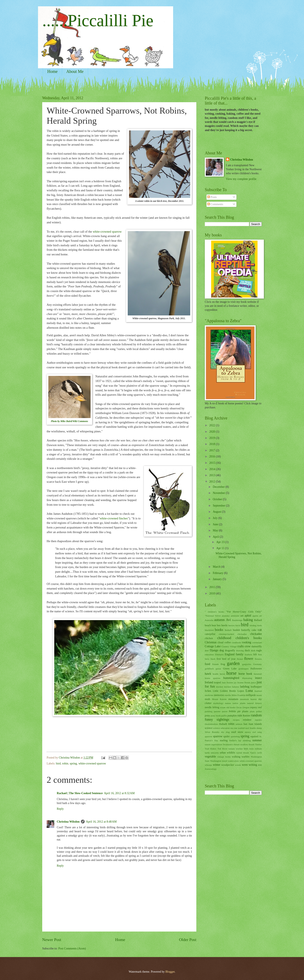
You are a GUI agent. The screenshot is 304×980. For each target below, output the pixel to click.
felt (255, 654)
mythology (218, 703)
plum (252, 711)
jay (235, 682)
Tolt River (222, 749)
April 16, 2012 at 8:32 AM (119, 793)
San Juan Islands (253, 724)
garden (233, 663)
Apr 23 (221, 542)
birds (259, 625)
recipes (236, 720)
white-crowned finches (114, 518)
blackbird (209, 630)
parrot (225, 711)
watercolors (233, 761)
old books (231, 707)
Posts (212, 197)
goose (218, 669)
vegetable (210, 757)
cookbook (236, 642)
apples (255, 616)
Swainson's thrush (231, 744)
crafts (241, 646)
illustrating (247, 678)
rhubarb (223, 724)
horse (232, 673)
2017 (212, 450)
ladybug (245, 687)
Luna (249, 691)
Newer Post (52, 940)
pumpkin (232, 716)
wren (245, 765)
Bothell (228, 630)
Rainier (247, 716)
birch (238, 625)
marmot (258, 691)
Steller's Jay (235, 740)
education (209, 654)
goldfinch (209, 669)
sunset (208, 744)
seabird (241, 728)
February (218, 573)
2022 (212, 425)
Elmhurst (219, 654)
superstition (217, 744)
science (209, 728)
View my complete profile (241, 179)
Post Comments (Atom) (72, 948)
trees (252, 749)
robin (65, 763)
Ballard (258, 620)
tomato (232, 749)
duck (247, 650)
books (219, 630)
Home (52, 71)
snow (240, 732)
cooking (246, 642)
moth (208, 699)
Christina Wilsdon (68, 822)
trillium (258, 749)
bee (219, 625)
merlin (228, 695)
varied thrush (243, 753)
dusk (253, 650)
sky (223, 732)
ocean (223, 707)
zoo (260, 765)
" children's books (214, 612)
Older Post (188, 940)
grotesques (244, 669)
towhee (239, 749)
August (217, 512)
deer (207, 650)
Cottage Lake (213, 646)
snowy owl (250, 732)
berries (232, 625)
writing (253, 765)
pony (207, 716)
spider (227, 736)
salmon (239, 724)
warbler (246, 757)
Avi (228, 620)
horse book (245, 674)
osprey (254, 707)
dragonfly (230, 650)
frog (223, 664)
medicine (209, 695)
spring (73, 763)
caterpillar (210, 634)
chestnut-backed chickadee (233, 634)
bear (214, 625)
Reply (60, 809)
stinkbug (247, 740)
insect (258, 678)
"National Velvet (213, 616)
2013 (212, 475)
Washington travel (219, 761)
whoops (208, 765)
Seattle (253, 728)
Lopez (241, 691)
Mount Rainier (219, 699)
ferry (207, 659)
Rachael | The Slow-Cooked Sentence (80, 793)
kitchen (220, 687)
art (261, 616)
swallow (244, 744)
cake (254, 630)
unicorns (215, 753)
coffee (228, 642)
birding (253, 625)
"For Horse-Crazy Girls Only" (244, 612)
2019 (212, 438)
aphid (248, 616)
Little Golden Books (224, 691)
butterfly (246, 630)
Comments (215, 204)
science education (221, 728)
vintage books (224, 757)
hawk (208, 674)
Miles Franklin (238, 695)
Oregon (246, 707)
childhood (224, 638)
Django (214, 650)
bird (58, 763)
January (218, 579)
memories (219, 695)
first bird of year (226, 659)
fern (260, 654)
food (207, 664)
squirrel (254, 736)
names (228, 703)
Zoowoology (211, 769)
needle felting (212, 707)
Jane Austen (227, 682)
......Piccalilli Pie (98, 20)
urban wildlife (227, 753)
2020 (212, 432)
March (217, 567)
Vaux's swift (256, 753)
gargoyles (247, 664)
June (216, 524)
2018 (212, 444)
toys (246, 749)
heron (222, 674)
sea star (234, 728)
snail (234, 732)
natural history (254, 703)
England (230, 654)
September (219, 506)
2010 (212, 593)
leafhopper (256, 687)
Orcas (239, 707)
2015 (212, 463)
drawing (240, 650)
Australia (209, 620)
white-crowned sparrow (107, 232)
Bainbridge (237, 620)
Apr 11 (221, 548)
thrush (251, 744)
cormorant (257, 642)
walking (236, 757)
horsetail (258, 674)
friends (215, 664)
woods (238, 765)
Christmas (211, 642)
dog (222, 650)
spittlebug (235, 736)
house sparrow (213, 678)
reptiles (258, 720)
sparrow (218, 736)
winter (216, 765)
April (216, 537)
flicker (240, 659)
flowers (258, 659)
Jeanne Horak (244, 682)
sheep (259, 728)
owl (260, 707)
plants (245, 711)
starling (224, 740)
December (219, 487)
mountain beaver (248, 699)
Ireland (209, 682)
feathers (248, 654)
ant (242, 616)
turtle (207, 753)
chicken (209, 638)
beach (208, 625)
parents (217, 711)
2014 (212, 469)
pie (239, 711)
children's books (249, 638)
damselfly (257, 646)
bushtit (236, 630)
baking (248, 620)
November (219, 493)
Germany (257, 664)
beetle (224, 625)
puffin (224, 716)
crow (248, 646)
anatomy (226, 616)
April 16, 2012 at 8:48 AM (101, 822)
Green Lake (230, 669)
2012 (212, 482)
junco (253, 682)
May (216, 530)
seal (247, 728)
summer (257, 740)
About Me (75, 71)
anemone (235, 616)
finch (213, 659)
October (218, 499)
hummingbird (231, 678)
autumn (220, 620)
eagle (259, 650)
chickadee (256, 634)
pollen (259, 711)
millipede (251, 695)
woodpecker (228, 765)
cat (260, 630)
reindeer (247, 720)
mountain (233, 699)
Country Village (229, 646)
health (215, 674)
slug (228, 732)
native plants (239, 703)
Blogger (170, 972)
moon (259, 695)
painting (209, 711)
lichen (208, 691)
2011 (212, 587)
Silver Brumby (212, 732)
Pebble (232, 711)
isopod (217, 682)
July (216, 518)
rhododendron (211, 724)
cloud (221, 642)
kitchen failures (231, 687)
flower (249, 659)
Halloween (256, 669)
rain (240, 715)
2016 (212, 456)
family (240, 654)
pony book (216, 716)
